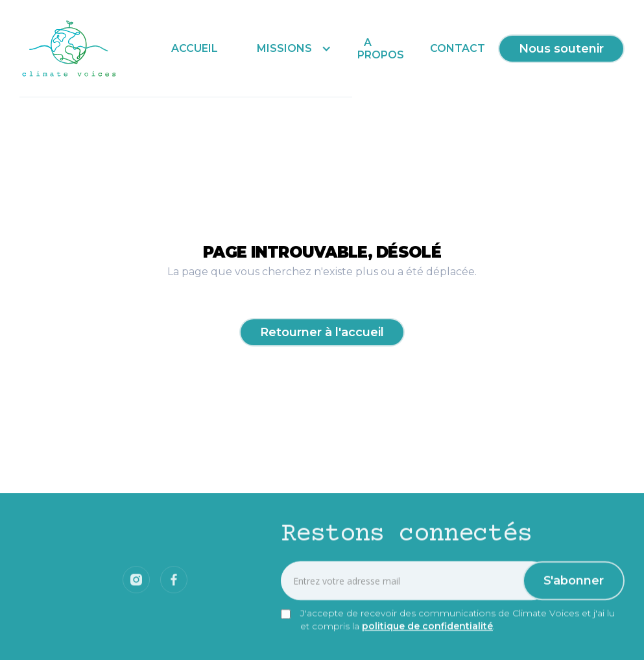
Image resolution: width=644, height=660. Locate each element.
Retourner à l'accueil (322, 332)
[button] (291, 48)
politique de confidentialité (427, 627)
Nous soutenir (561, 49)
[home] (69, 49)
